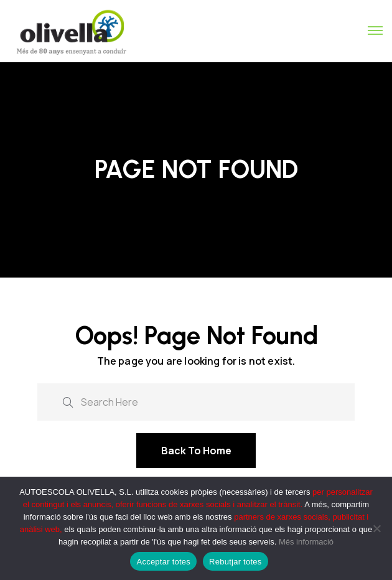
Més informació (306, 542)
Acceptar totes (163, 562)
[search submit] (68, 401)
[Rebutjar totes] (376, 528)
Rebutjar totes (235, 562)
